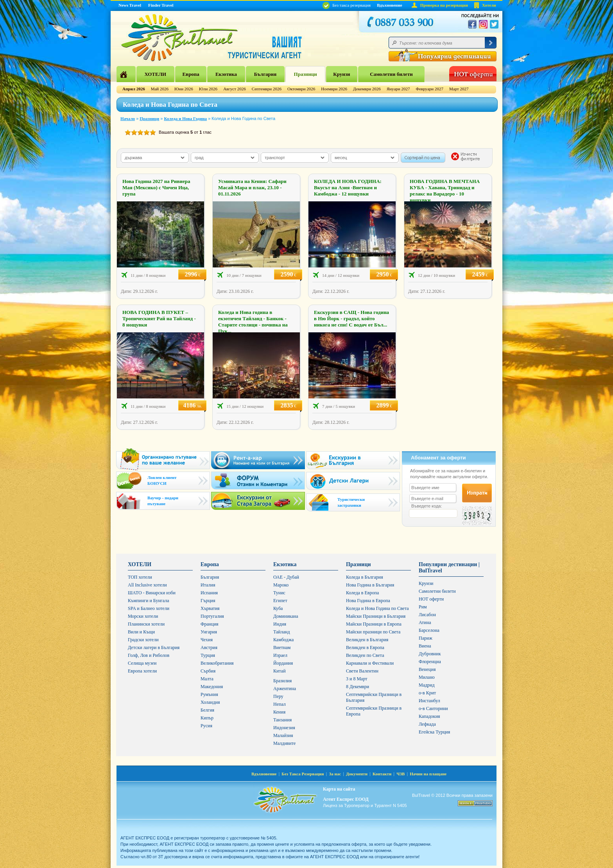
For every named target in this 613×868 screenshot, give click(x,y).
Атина (425, 622)
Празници (306, 74)
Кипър (207, 718)
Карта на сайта (339, 789)
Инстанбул (429, 701)
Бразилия (282, 681)
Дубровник (430, 654)
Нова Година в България (370, 585)
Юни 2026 (184, 89)
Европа (191, 74)
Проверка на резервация (444, 5)
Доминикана (286, 616)
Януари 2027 (398, 89)
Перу (278, 696)
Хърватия (210, 608)
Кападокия (429, 716)
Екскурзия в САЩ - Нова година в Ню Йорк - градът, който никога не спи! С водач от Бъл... (351, 318)
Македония (212, 687)
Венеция (427, 669)
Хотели (489, 5)
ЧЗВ (401, 774)
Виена (425, 646)
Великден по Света (365, 655)
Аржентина (285, 689)
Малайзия (283, 735)
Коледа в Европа (362, 593)
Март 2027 (459, 89)
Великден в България (367, 640)
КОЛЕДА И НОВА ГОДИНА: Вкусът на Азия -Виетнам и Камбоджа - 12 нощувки (348, 187)
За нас (335, 774)
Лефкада (427, 724)
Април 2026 (134, 89)
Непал (280, 704)
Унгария (209, 632)
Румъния (209, 694)
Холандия (210, 702)
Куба (278, 608)
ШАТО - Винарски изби (152, 593)
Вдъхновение (390, 5)
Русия (206, 726)
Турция (208, 655)
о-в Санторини (433, 708)
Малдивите (284, 743)
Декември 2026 (367, 89)
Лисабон (427, 615)
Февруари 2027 (429, 89)
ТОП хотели (140, 577)
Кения (279, 712)
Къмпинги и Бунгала (149, 601)
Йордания (283, 663)
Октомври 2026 (301, 89)
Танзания (282, 720)
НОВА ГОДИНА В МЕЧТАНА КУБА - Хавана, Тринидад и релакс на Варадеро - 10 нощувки (445, 191)
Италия (208, 585)
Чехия (207, 640)
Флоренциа (430, 662)
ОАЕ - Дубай (286, 577)
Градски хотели (143, 640)
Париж (426, 638)
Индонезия (284, 728)
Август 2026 (235, 89)
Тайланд (282, 632)
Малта (207, 679)
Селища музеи (142, 663)
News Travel (130, 5)
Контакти (382, 774)
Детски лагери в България (154, 647)
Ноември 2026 (334, 89)
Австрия (209, 647)
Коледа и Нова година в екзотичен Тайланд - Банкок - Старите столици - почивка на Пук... (253, 322)
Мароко (281, 585)
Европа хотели (142, 671)
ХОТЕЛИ (155, 74)
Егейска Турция (434, 732)
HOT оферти (431, 599)
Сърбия (208, 671)
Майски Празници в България (376, 616)
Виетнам (282, 647)
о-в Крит (427, 693)
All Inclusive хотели (147, 585)
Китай (280, 671)
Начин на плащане (428, 774)
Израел (280, 655)
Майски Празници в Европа (374, 624)
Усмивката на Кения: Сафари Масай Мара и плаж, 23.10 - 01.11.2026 (252, 187)
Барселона (429, 630)
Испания (209, 593)
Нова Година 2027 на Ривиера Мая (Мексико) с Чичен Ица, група (156, 187)
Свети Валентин (362, 671)
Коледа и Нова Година (186, 118)
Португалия (212, 616)
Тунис (279, 593)
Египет (280, 601)
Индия (280, 624)
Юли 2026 (208, 89)
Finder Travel (161, 5)
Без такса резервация (347, 5)
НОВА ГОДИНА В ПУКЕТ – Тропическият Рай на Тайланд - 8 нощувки (159, 318)
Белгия (207, 710)
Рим (423, 607)
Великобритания (217, 663)
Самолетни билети (391, 74)
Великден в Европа (365, 647)
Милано (427, 677)
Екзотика (226, 74)
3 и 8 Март (357, 679)
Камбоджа (283, 640)
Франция (210, 624)
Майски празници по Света (373, 632)
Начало (128, 118)
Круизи (341, 74)
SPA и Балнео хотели (149, 608)
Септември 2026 (267, 89)
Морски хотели (143, 616)
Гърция (208, 601)
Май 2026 (160, 89)
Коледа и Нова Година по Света (377, 608)
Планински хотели (146, 624)
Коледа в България (365, 577)
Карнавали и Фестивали (370, 663)
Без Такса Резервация (303, 774)
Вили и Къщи (141, 632)
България (265, 74)
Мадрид (427, 685)
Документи (357, 774)
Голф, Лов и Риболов (149, 655)
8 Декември (358, 687)
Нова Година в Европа (368, 601)
